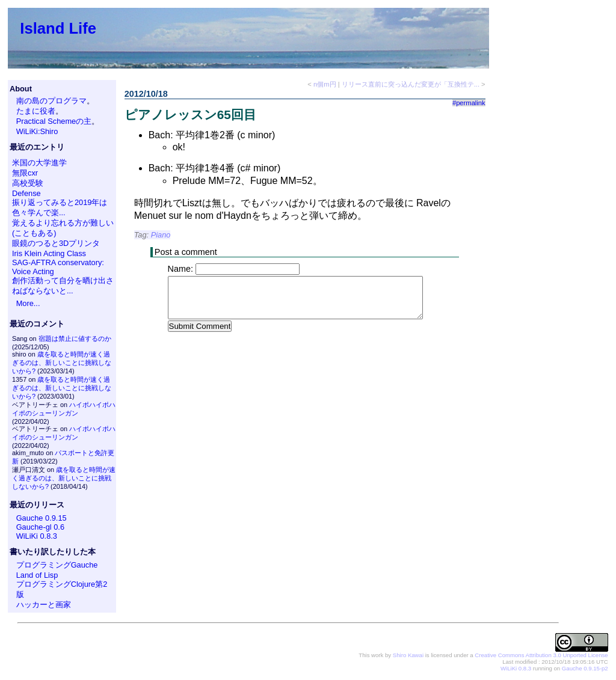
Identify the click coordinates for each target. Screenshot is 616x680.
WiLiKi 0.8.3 (37, 536)
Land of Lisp (37, 575)
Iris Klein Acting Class (49, 253)
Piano (161, 235)
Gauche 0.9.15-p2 (585, 668)
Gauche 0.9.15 (42, 518)
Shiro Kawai (408, 655)
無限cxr (25, 173)
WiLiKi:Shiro (37, 131)
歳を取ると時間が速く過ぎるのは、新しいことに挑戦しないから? (62, 363)
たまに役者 (36, 111)
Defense (26, 193)
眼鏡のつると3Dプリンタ (56, 243)
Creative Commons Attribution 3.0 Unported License (541, 655)
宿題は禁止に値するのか (75, 338)
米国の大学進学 (39, 163)
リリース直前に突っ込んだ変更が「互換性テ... (411, 84)
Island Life (58, 28)
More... (28, 303)
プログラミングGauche (57, 565)
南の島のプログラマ (51, 101)
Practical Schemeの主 (54, 121)
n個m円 (325, 84)
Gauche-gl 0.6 (40, 527)
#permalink (469, 103)
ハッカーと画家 (44, 605)
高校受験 (28, 183)
